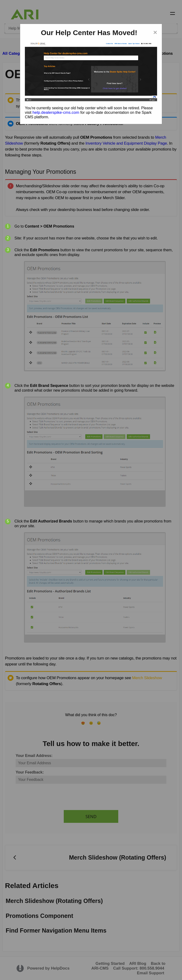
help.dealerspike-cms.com (56, 112)
